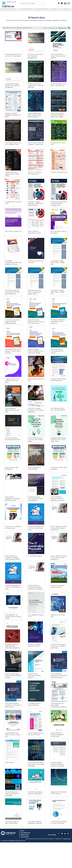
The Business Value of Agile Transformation (12, 847)
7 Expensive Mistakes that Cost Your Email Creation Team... (36, 543)
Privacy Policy (25, 860)
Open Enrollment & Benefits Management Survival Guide (58, 756)
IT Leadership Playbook (35, 572)
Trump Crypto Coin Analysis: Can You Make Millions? (12, 178)
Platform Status (25, 858)
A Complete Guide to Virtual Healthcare (34, 725)
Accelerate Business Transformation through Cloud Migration (35, 513)
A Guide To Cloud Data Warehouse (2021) (58, 603)
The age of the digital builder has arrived (34, 664)
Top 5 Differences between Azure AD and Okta (12, 421)
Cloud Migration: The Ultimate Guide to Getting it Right (13, 635)
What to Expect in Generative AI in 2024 (34, 238)
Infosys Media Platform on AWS (36, 390)
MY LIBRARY (55, 8)
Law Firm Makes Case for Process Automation (36, 756)
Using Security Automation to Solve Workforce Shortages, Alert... (59, 208)
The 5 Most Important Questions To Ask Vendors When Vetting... (13, 726)
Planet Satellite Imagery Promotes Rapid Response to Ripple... (13, 696)
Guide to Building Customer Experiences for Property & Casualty (36, 361)
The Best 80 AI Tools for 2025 (58, 147)
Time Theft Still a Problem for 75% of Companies (59, 847)
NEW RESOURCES (41, 8)
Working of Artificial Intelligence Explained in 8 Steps (13, 117)
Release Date (63, 28)
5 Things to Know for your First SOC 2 (36, 268)
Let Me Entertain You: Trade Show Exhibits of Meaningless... (12, 817)
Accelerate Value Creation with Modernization (58, 390)
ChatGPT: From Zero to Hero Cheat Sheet (35, 177)
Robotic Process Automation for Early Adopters (34, 696)
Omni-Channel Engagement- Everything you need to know (12, 513)
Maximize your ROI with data (58, 634)
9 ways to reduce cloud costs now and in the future (12, 391)
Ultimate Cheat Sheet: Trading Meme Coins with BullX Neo (36, 86)
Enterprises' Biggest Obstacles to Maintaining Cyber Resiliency (35, 208)
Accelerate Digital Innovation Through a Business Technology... (58, 787)
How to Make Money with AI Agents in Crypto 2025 (36, 147)
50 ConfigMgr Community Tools (36, 634)
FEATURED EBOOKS (9, 8)
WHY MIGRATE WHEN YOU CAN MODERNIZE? (58, 421)
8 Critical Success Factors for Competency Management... (36, 56)
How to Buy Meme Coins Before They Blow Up (58, 86)
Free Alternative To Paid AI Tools (13, 207)
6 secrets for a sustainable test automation (13, 542)
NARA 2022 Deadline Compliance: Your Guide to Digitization (36, 421)
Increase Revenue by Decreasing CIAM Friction (13, 451)
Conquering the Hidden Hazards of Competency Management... (12, 86)
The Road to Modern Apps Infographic (59, 482)
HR (31, 28)
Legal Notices (25, 862)
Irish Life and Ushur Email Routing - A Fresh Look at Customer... (13, 361)
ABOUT (66, 8)
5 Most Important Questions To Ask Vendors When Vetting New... (59, 696)
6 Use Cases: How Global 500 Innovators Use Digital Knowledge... (36, 787)
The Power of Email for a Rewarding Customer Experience (58, 330)
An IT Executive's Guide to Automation (59, 238)
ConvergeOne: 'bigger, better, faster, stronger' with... (58, 269)
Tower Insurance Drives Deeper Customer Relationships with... (12, 330)
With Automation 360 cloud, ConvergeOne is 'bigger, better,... (35, 300)
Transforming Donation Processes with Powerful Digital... (35, 452)
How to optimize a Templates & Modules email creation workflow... (13, 574)
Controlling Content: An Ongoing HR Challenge (35, 847)
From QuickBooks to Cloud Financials (34, 482)
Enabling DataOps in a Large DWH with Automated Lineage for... (13, 665)
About (23, 856)
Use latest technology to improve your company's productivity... (58, 665)
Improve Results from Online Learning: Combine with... (13, 756)
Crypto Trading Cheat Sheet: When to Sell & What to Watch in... (34, 117)
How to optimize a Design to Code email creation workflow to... (59, 543)
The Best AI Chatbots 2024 (59, 176)
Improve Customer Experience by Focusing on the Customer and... (36, 330)
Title (56, 28)
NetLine (13, 866)
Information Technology (9, 28)
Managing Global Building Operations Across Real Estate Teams (58, 452)
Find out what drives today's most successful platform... (58, 56)
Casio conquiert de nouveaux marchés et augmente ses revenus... (58, 513)
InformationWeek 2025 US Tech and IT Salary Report (13, 55)
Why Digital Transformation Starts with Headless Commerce (13, 269)
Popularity (51, 28)
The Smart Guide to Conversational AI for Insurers (57, 361)
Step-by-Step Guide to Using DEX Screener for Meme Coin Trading (58, 117)
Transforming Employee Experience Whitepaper (35, 816)
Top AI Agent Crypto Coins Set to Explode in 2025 (13, 147)
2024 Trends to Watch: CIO (13, 237)
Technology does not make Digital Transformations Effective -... (59, 727)
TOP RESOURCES (25, 8)
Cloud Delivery (9, 785)
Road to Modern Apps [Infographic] (12, 482)
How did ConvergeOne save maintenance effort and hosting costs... (12, 300)
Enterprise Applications (23, 28)
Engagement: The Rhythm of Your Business (59, 816)
